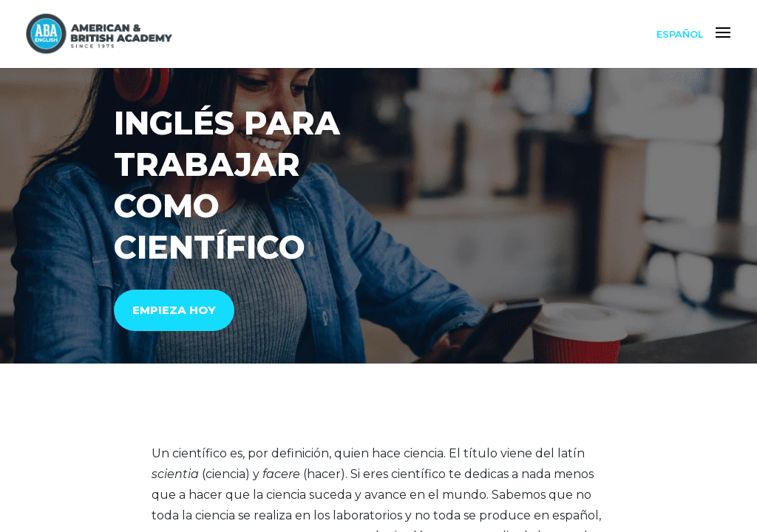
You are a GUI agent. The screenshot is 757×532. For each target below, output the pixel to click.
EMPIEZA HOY (174, 310)
